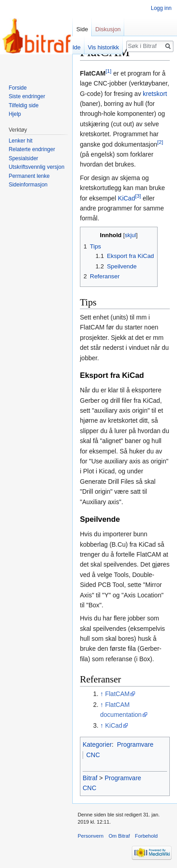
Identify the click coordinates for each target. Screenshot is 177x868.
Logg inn (161, 8)
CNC (93, 755)
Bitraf (90, 778)
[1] (109, 71)
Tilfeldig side (23, 105)
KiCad (126, 198)
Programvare (135, 744)
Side (82, 29)
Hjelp (15, 114)
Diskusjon (108, 29)
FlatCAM (117, 694)
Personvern (91, 836)
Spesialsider (23, 158)
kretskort (155, 94)
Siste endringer (27, 96)
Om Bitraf (119, 836)
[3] (138, 196)
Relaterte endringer (32, 149)
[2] (160, 142)
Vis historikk (104, 47)
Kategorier (97, 744)
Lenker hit (21, 141)
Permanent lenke (29, 176)
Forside (18, 88)
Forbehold (146, 836)
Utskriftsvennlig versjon (36, 167)
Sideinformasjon (28, 185)
